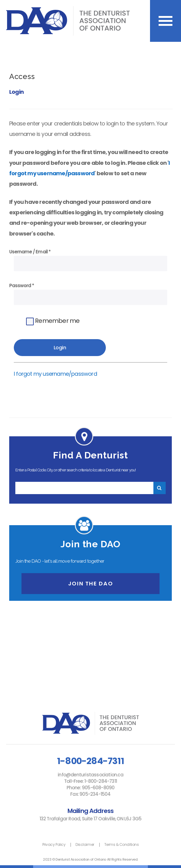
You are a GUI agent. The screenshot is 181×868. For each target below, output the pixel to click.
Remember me (53, 321)
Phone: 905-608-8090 (91, 788)
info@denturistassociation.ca (90, 775)
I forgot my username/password (55, 374)
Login (16, 92)
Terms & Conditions (121, 844)
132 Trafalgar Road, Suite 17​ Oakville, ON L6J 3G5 (91, 819)
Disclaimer (85, 844)
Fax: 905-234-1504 (90, 794)
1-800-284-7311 (90, 761)
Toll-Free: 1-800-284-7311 (90, 781)
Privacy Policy (54, 844)
